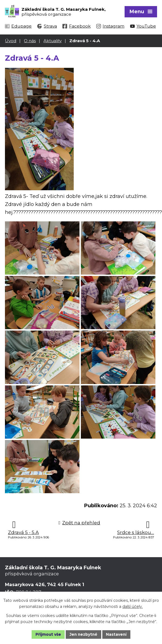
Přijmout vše (47, 634)
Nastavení (117, 634)
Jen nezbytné (83, 634)
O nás (30, 40)
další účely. (133, 607)
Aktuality (53, 40)
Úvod (11, 40)
